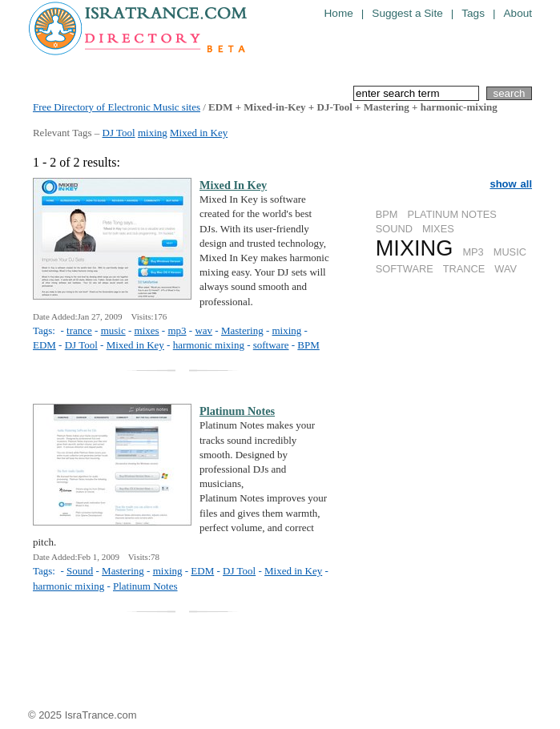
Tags (473, 13)
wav (203, 330)
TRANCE (464, 269)
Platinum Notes (145, 586)
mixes (147, 330)
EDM (44, 345)
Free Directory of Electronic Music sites (117, 107)
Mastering (242, 330)
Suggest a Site (407, 13)
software (271, 345)
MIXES (438, 229)
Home (339, 13)
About (518, 13)
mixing (153, 133)
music (113, 330)
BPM (387, 214)
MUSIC (510, 252)
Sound (80, 571)
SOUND (394, 229)
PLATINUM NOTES (451, 214)
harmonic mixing (209, 345)
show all (511, 184)
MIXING (415, 248)
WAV (506, 269)
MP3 (473, 252)
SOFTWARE (405, 269)
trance (79, 330)
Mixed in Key (199, 133)
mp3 (177, 330)
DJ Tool (119, 133)
